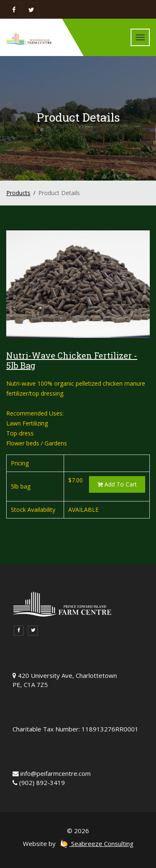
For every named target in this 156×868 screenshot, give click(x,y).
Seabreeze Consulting (97, 844)
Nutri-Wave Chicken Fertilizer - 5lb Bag (72, 360)
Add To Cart (117, 484)
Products (18, 193)
